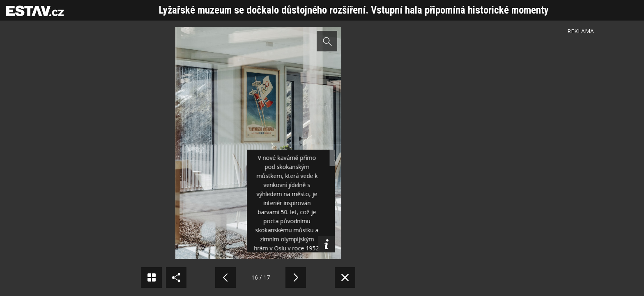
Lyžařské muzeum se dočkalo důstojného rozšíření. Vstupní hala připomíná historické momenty (354, 10)
